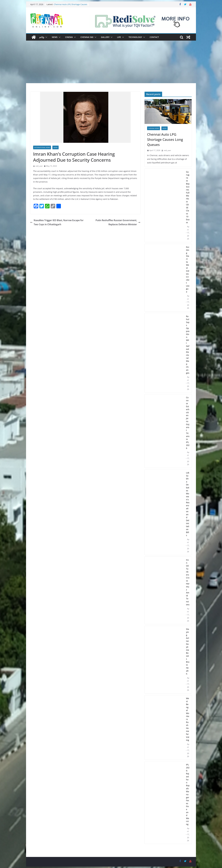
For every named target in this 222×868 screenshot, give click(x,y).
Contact (154, 37)
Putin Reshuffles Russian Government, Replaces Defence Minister (118, 222)
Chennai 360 (87, 37)
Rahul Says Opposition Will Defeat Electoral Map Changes (188, 345)
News (55, 37)
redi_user (39, 166)
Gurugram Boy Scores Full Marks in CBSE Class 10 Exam (188, 197)
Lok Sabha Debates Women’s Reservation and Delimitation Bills (188, 504)
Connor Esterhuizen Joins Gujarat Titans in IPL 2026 (188, 423)
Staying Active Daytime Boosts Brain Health (188, 651)
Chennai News (154, 128)
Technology (135, 37)
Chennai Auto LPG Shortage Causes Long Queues (165, 139)
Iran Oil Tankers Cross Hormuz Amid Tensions (188, 582)
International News (42, 147)
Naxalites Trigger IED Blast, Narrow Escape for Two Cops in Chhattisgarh (57, 222)
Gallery (105, 37)
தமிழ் (42, 37)
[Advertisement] (111, 62)
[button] (46, 37)
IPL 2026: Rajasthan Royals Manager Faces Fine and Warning (188, 794)
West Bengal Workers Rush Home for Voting (188, 719)
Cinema (69, 37)
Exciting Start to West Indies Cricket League (188, 269)
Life (119, 37)
